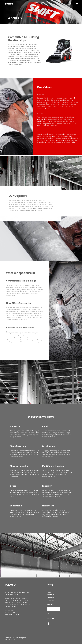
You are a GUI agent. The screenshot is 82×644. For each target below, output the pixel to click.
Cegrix (14, 639)
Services (50, 598)
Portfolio (50, 595)
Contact (50, 600)
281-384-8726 (11, 612)
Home (49, 589)
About (49, 592)
